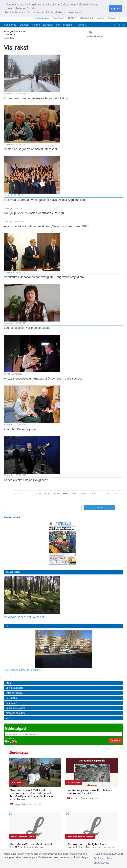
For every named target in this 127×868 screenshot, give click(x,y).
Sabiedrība (10, 25)
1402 (83, 493)
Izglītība (24, 25)
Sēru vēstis (11, 703)
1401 (74, 493)
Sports (7, 374)
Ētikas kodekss (101, 863)
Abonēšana (58, 18)
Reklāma (72, 18)
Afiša (8, 683)
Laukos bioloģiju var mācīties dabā (27, 328)
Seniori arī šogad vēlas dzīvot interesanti (31, 149)
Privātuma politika (103, 858)
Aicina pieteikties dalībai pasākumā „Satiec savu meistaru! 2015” (46, 226)
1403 (92, 493)
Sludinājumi (87, 18)
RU (58, 25)
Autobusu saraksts (15, 713)
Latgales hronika (14, 693)
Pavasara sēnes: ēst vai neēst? (25, 617)
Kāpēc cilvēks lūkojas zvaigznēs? (26, 480)
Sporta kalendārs (14, 688)
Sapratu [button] (116, 9)
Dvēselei (48, 25)
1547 (116, 493)
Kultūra (36, 25)
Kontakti (111, 18)
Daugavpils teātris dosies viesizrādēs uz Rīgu (34, 213)
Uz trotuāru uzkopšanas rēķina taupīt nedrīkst (34, 98)
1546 (107, 493)
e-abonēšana (42, 18)
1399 (56, 493)
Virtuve (9, 718)
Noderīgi (8, 208)
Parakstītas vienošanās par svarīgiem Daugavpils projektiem (44, 277)
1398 (47, 493)
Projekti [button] (69, 25)
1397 (38, 493)
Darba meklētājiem (15, 708)
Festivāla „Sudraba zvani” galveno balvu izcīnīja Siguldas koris (45, 200)
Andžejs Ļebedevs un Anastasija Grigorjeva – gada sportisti (43, 379)
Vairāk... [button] (83, 25)
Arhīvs (100, 18)
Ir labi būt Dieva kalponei (20, 429)
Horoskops (11, 698)
